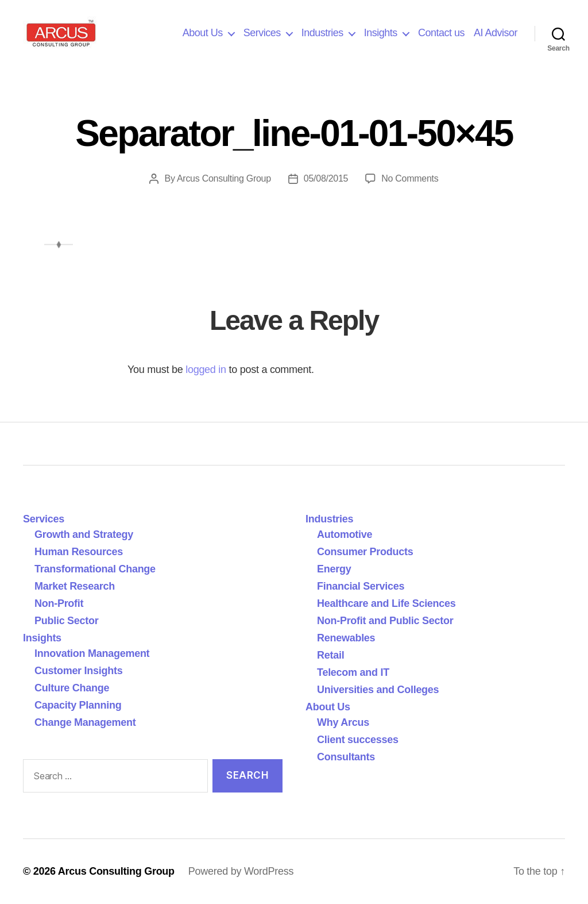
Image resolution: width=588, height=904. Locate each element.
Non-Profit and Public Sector (385, 621)
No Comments (410, 178)
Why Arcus (343, 722)
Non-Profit (59, 603)
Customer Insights (81, 671)
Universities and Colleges (378, 690)
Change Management (85, 722)
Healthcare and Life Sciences (386, 603)
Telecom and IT (353, 672)
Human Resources (79, 552)
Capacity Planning (78, 705)
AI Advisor (496, 33)
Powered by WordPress (241, 871)
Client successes (358, 740)
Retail (330, 655)
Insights (381, 33)
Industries (322, 33)
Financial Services (361, 586)
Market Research (75, 586)
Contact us (441, 33)
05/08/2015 (326, 178)
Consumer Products (365, 552)
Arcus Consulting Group (224, 178)
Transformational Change (95, 569)
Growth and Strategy (84, 534)
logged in (206, 370)
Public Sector (67, 621)
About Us (203, 33)
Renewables (346, 638)
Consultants (346, 757)
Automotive (345, 534)
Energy (334, 569)
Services (262, 33)
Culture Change (72, 688)
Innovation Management (92, 653)
